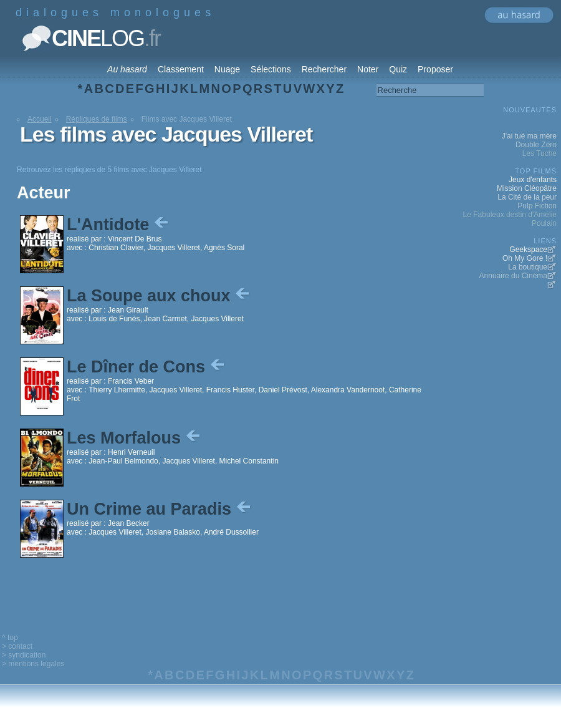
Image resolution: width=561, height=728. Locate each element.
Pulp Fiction (537, 206)
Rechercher (324, 69)
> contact (17, 646)
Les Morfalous (135, 438)
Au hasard (127, 69)
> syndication (24, 655)
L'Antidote (119, 225)
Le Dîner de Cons (147, 367)
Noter (368, 69)
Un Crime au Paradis (160, 509)
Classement (181, 69)
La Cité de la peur (527, 197)
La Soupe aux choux (159, 296)
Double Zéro (536, 145)
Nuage (227, 69)
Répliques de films (97, 119)
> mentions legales (33, 664)
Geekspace (528, 250)
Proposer (435, 69)
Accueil (40, 119)
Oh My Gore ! (525, 258)
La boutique (528, 267)
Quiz (398, 69)
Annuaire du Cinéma (513, 276)
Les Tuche (539, 153)
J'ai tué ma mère (529, 136)
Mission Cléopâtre (527, 188)
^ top (10, 638)
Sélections (271, 69)
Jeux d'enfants (533, 180)
